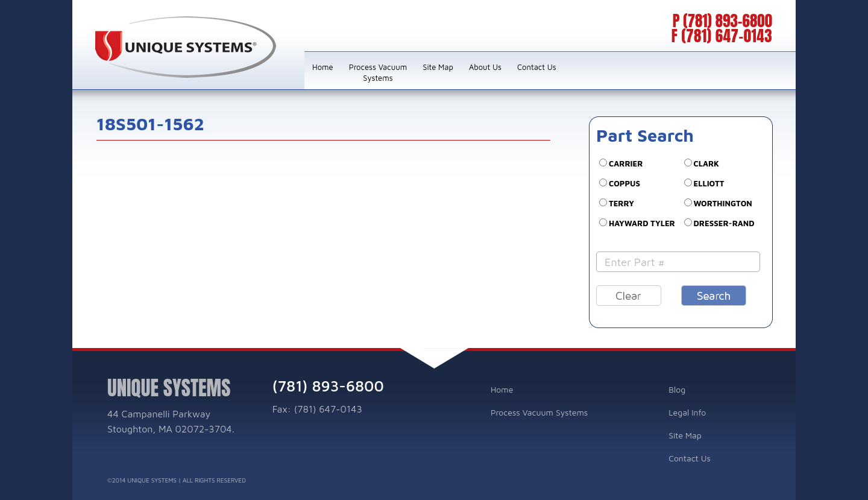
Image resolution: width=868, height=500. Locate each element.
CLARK (706, 163)
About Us (485, 67)
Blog (677, 389)
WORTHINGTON (723, 203)
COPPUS (624, 183)
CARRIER (626, 163)
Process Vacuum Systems (378, 72)
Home (323, 67)
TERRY (621, 203)
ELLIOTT (709, 183)
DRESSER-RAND (724, 223)
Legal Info (687, 412)
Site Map (438, 67)
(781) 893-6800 (728, 21)
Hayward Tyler (642, 223)
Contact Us (537, 67)
